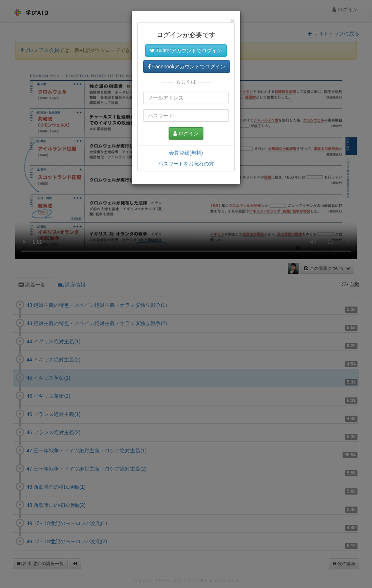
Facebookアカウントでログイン (187, 67)
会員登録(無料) (186, 153)
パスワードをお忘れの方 (186, 164)
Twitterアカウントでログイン (186, 51)
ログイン (186, 133)
